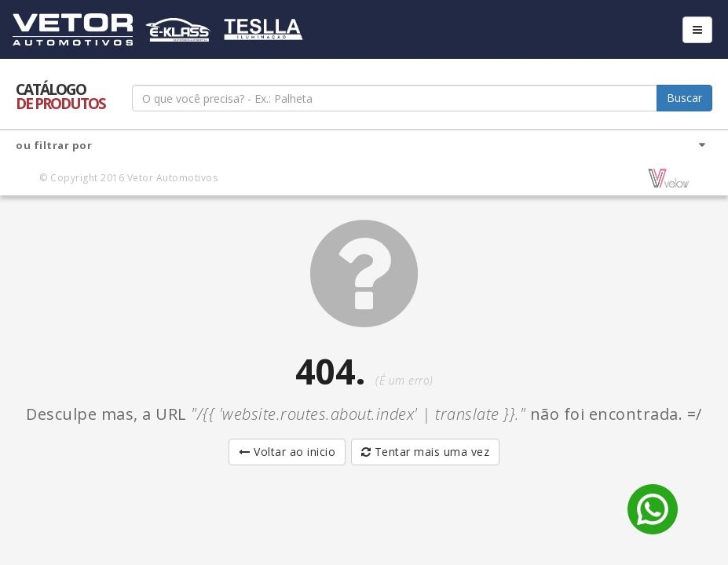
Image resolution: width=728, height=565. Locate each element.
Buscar (684, 98)
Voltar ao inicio (287, 452)
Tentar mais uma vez (426, 452)
